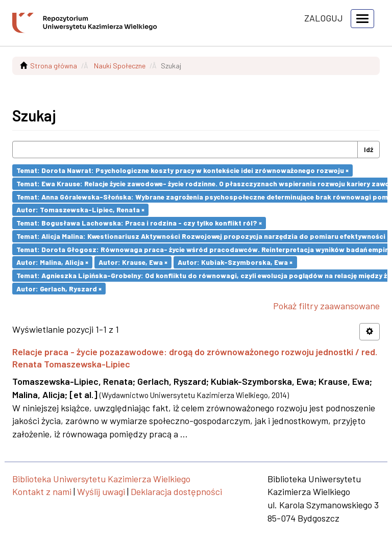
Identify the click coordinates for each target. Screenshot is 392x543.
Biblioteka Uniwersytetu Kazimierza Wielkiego (101, 479)
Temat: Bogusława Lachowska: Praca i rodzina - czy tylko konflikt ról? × (139, 223)
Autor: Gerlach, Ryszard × (59, 288)
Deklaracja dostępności (176, 491)
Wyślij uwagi (101, 491)
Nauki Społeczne (120, 66)
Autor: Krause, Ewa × (133, 262)
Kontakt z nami (42, 491)
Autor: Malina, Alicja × (52, 262)
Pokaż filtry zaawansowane (326, 306)
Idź (369, 149)
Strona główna (54, 66)
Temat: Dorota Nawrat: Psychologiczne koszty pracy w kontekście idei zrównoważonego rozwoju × (182, 170)
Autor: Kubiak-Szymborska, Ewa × (235, 262)
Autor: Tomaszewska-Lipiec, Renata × (80, 209)
